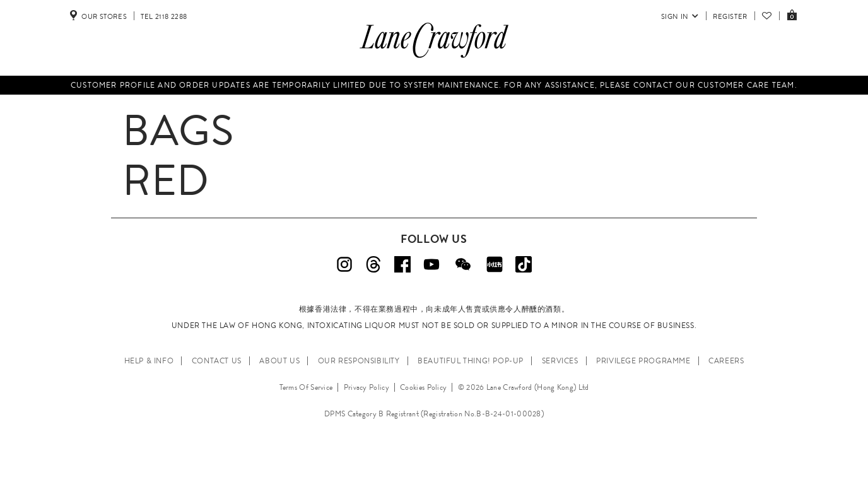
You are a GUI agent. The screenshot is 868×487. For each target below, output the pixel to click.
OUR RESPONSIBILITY (359, 361)
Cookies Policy (423, 387)
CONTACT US (217, 361)
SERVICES (560, 361)
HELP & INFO (149, 361)
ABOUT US (279, 361)
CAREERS (726, 361)
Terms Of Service (306, 387)
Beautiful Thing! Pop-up (471, 361)
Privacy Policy (367, 387)
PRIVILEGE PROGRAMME (643, 361)
